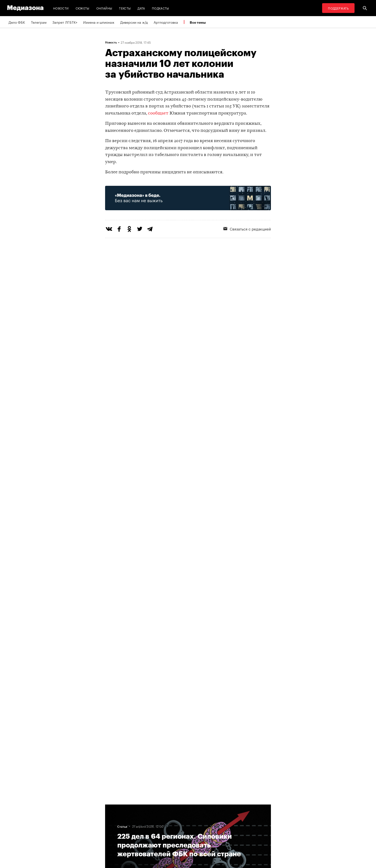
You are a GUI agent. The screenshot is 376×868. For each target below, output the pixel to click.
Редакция (114, 806)
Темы (111, 834)
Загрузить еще (188, 649)
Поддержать (338, 8)
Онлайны (104, 8)
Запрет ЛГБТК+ (65, 22)
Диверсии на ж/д (134, 22)
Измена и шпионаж (99, 22)
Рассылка (174, 816)
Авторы (113, 825)
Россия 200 (176, 834)
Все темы (198, 22)
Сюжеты (83, 8)
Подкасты (161, 8)
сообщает (158, 113)
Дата (141, 8)
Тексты (125, 8)
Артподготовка (166, 22)
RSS (172, 806)
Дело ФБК (17, 22)
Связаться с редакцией (247, 229)
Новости (61, 8)
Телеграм (39, 22)
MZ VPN (173, 825)
